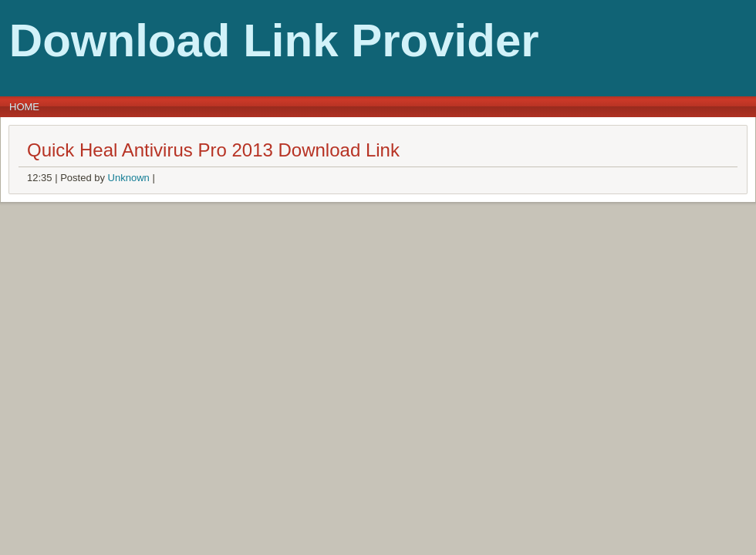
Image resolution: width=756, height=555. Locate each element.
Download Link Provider (274, 40)
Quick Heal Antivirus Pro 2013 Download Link (213, 150)
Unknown (129, 178)
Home (24, 107)
